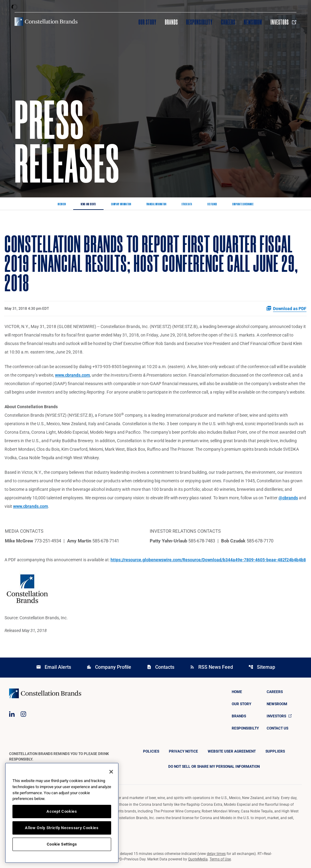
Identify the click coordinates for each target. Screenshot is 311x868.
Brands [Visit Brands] (171, 22)
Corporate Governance (243, 204)
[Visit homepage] (46, 22)
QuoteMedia (198, 859)
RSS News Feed (211, 667)
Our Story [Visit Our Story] (147, 22)
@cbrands (288, 498)
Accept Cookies (62, 811)
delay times (216, 854)
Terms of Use (220, 859)
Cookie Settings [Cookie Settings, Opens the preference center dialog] (62, 844)
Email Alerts (54, 667)
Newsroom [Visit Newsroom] (253, 22)
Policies (151, 751)
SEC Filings (212, 204)
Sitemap (262, 667)
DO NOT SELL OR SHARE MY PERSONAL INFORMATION (214, 767)
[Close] (111, 772)
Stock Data (187, 204)
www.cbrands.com (72, 375)
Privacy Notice (183, 751)
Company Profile (109, 667)
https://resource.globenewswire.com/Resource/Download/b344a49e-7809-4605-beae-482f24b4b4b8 (208, 560)
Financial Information (156, 204)
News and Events (88, 204)
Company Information (121, 204)
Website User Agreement (232, 751)
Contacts (161, 667)
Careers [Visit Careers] (228, 22)
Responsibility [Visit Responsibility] (199, 22)
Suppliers (275, 751)
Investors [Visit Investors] (284, 22)
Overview (62, 204)
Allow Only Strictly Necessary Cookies (62, 828)
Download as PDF (286, 308)
